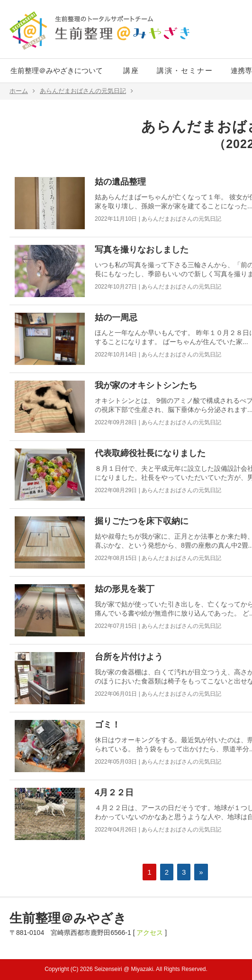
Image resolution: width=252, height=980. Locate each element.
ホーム (22, 91)
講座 (131, 70)
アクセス (150, 933)
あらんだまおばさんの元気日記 (86, 91)
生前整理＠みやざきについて (57, 70)
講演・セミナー (185, 70)
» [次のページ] (201, 872)
